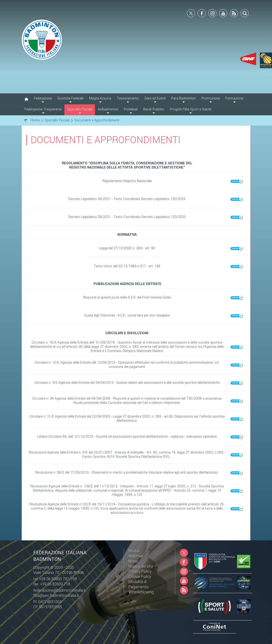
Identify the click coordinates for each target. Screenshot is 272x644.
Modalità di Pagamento (139, 584)
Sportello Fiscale (80, 109)
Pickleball (131, 109)
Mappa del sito (141, 566)
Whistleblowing (141, 592)
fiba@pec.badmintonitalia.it (56, 596)
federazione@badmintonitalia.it (59, 590)
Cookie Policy (140, 577)
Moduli (134, 551)
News (133, 561)
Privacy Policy (140, 572)
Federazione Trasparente (43, 109)
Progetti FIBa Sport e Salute (191, 109)
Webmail (136, 556)
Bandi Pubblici (154, 109)
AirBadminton (108, 109)
